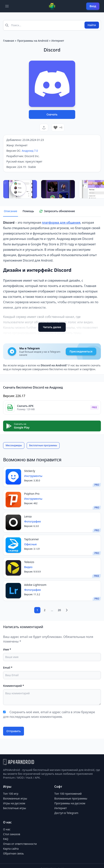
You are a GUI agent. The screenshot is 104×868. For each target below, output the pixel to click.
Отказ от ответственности (20, 844)
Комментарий (14, 686)
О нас (7, 829)
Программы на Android (33, 41)
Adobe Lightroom (35, 585)
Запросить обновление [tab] (57, 211)
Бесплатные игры (15, 808)
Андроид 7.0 (30, 151)
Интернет (58, 41)
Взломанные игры (15, 798)
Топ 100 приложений (68, 794)
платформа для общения (61, 223)
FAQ (6, 839)
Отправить (14, 731)
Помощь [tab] (28, 211)
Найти (92, 25)
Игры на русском (14, 803)
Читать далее (52, 327)
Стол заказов (12, 834)
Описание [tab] (11, 211)
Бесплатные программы (43, 445)
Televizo (29, 562)
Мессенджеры (14, 445)
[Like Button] (55, 128)
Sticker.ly (30, 471)
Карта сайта (11, 849)
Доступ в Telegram (66, 813)
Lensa (28, 516)
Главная (9, 41)
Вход (93, 6)
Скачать (52, 114)
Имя (7, 649)
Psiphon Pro (32, 494)
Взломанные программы (71, 798)
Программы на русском (70, 803)
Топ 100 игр (11, 794)
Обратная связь (13, 853)
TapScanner (32, 539)
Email (8, 668)
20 (59, 610)
